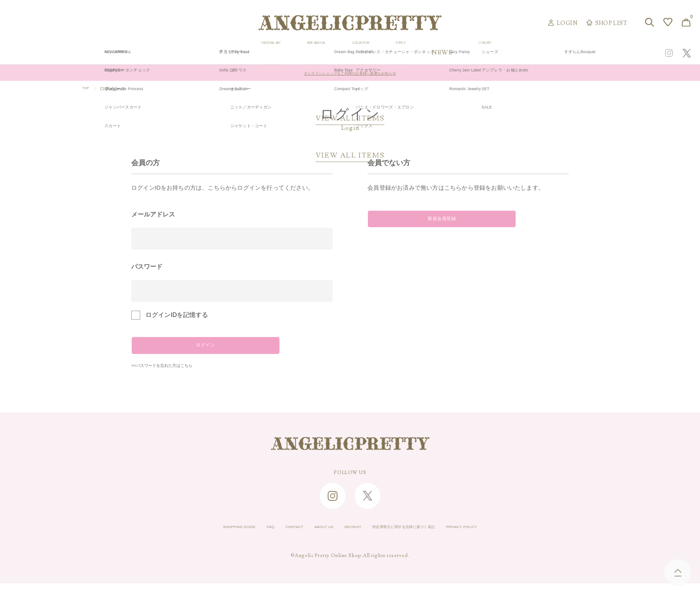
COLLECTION (425, 53)
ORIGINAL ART (274, 53)
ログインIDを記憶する (177, 315)
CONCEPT (590, 53)
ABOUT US (311, 539)
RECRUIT (349, 539)
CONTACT (272, 539)
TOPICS (487, 53)
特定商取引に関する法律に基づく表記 (419, 539)
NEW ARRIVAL (351, 53)
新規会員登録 (429, 223)
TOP (87, 88)
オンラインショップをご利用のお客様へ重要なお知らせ (350, 73)
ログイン (193, 350)
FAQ (242, 539)
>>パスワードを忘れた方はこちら (179, 376)
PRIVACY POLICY (500, 539)
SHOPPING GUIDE (201, 539)
